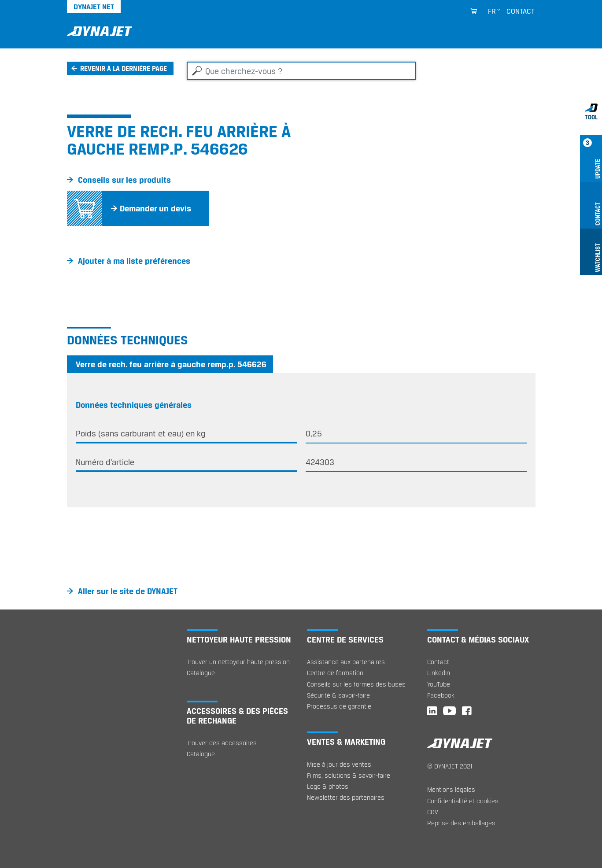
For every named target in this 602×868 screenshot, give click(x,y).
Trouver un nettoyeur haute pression (238, 662)
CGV (433, 812)
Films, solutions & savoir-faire (349, 775)
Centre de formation (335, 673)
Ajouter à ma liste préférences (134, 261)
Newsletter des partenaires (346, 797)
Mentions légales (451, 789)
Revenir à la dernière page (124, 68)
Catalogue (201, 673)
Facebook (441, 695)
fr (492, 11)
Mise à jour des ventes (339, 764)
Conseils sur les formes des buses (356, 684)
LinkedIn (439, 673)
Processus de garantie (339, 706)
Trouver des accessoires (222, 743)
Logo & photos (328, 786)
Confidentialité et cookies (463, 801)
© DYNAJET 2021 (450, 766)
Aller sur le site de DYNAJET (128, 591)
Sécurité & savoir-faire (338, 695)
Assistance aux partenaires (346, 662)
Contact (521, 11)
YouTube (439, 684)
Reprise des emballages (461, 823)
